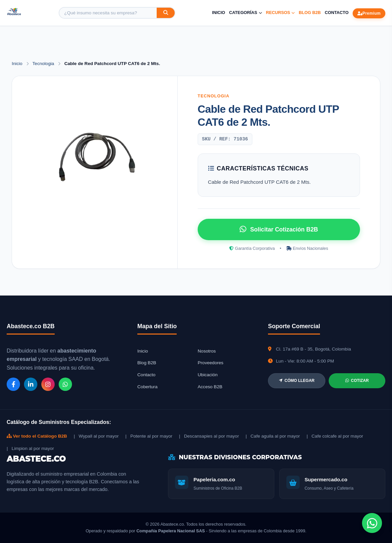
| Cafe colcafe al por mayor (335, 436)
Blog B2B (310, 13)
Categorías (245, 13)
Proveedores (210, 363)
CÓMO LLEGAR (297, 381)
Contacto (336, 13)
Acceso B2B (210, 387)
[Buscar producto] (108, 13)
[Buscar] (166, 13)
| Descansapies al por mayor (209, 436)
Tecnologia (44, 64)
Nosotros (207, 351)
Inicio (218, 13)
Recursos (280, 13)
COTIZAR (357, 381)
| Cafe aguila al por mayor (273, 436)
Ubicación (208, 375)
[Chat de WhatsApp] (372, 523)
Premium (369, 13)
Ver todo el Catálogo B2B (37, 436)
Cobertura (147, 387)
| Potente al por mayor (149, 436)
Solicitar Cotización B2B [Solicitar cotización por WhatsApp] (279, 229)
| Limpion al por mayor (30, 448)
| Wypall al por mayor (96, 436)
